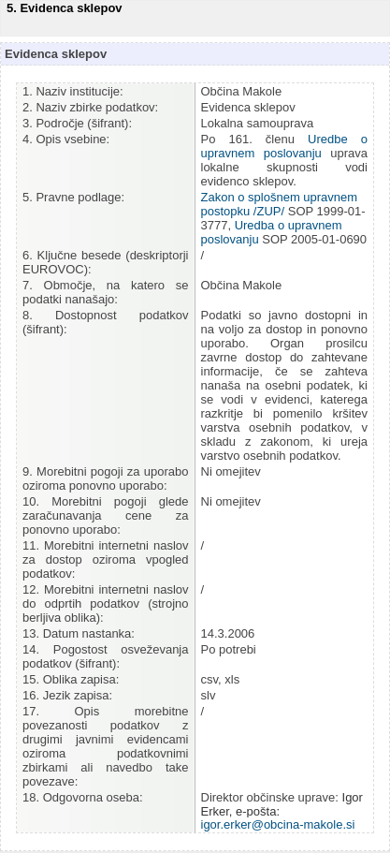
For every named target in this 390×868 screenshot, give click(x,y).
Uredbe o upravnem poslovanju (285, 146)
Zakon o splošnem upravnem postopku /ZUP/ (280, 204)
